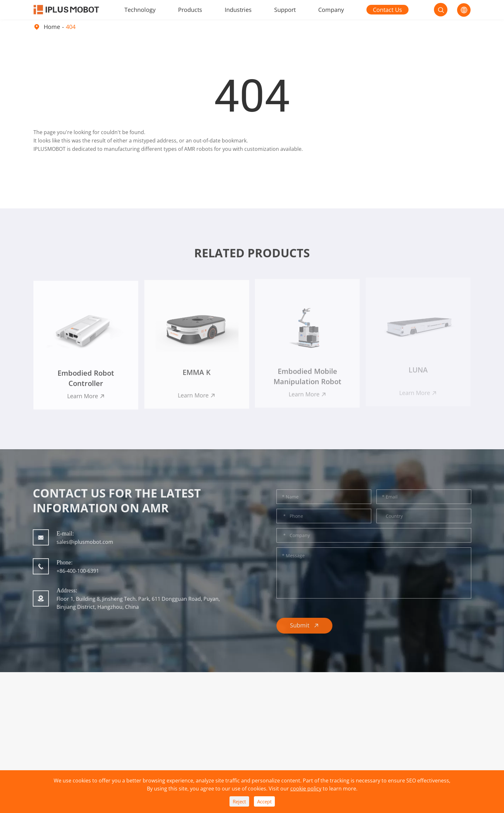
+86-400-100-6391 (74, 571)
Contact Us (387, 10)
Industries (238, 10)
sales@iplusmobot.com (81, 542)
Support (285, 10)
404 (71, 27)
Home (52, 27)
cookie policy (306, 789)
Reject (239, 801)
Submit (308, 625)
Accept (264, 801)
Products (190, 10)
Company (331, 10)
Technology (140, 10)
